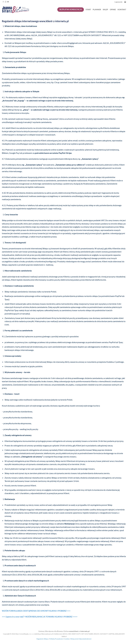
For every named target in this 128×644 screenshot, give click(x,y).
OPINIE (113, 9)
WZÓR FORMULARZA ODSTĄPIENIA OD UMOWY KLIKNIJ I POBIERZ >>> (36, 611)
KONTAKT (122, 9)
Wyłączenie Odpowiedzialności (81, 639)
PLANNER (97, 9)
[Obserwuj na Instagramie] (6, 2)
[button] (125, 2)
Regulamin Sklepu (42, 639)
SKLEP (105, 9)
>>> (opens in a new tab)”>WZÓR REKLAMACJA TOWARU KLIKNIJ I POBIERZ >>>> (40, 617)
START (88, 9)
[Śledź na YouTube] (8, 2)
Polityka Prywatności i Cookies (59, 639)
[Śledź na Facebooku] (3, 2)
